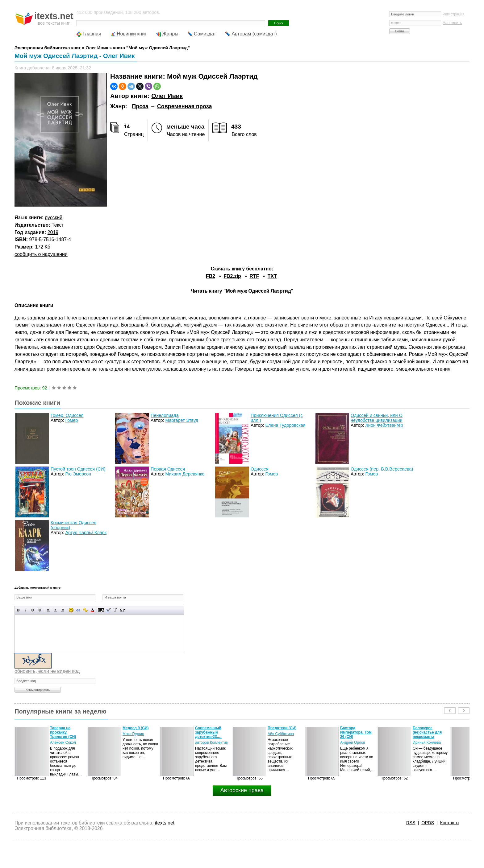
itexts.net (165, 823)
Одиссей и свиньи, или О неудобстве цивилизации (377, 418)
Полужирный (18, 610)
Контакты (450, 823)
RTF (254, 276)
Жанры (170, 34)
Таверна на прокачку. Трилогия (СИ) (63, 732)
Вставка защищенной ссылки (85, 610)
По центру (55, 610)
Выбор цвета (92, 610)
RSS (411, 823)
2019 (53, 232)
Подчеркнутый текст (33, 610)
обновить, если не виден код (47, 671)
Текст (58, 225)
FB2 (211, 276)
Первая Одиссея (168, 469)
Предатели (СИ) (282, 728)
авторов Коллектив (211, 743)
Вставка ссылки (78, 610)
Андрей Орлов (353, 743)
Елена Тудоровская (285, 425)
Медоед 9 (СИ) (136, 728)
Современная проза (185, 106)
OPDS (428, 823)
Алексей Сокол (63, 743)
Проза (140, 106)
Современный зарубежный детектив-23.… (208, 732)
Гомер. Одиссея (67, 415)
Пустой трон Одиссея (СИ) (78, 469)
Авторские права (242, 790)
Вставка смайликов (71, 610)
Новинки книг (132, 34)
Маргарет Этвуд (182, 420)
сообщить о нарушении (41, 254)
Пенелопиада (165, 415)
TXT (272, 276)
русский (54, 218)
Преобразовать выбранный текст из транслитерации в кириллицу (115, 610)
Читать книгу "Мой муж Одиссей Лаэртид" (242, 291)
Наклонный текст (25, 610)
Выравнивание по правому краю (63, 610)
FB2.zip (232, 276)
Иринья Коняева (427, 743)
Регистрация (454, 14)
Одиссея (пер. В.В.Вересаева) (382, 469)
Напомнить (452, 23)
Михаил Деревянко (185, 474)
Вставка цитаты (108, 610)
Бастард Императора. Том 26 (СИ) (356, 732)
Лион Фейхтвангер (384, 425)
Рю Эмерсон (78, 474)
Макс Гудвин (133, 734)
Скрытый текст (101, 610)
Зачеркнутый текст (40, 610)
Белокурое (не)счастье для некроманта (427, 732)
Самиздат (205, 34)
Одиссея (260, 469)
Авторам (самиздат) (254, 34)
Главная (92, 34)
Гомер (71, 420)
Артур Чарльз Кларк (86, 533)
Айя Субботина (281, 734)
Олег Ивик (167, 96)
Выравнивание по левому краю (48, 610)
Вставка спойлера (122, 610)
